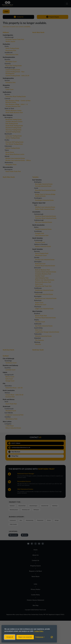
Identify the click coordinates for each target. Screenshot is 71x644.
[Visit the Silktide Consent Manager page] (52, 637)
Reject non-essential (25, 637)
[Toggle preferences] (40, 637)
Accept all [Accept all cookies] (10, 637)
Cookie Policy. (39, 631)
